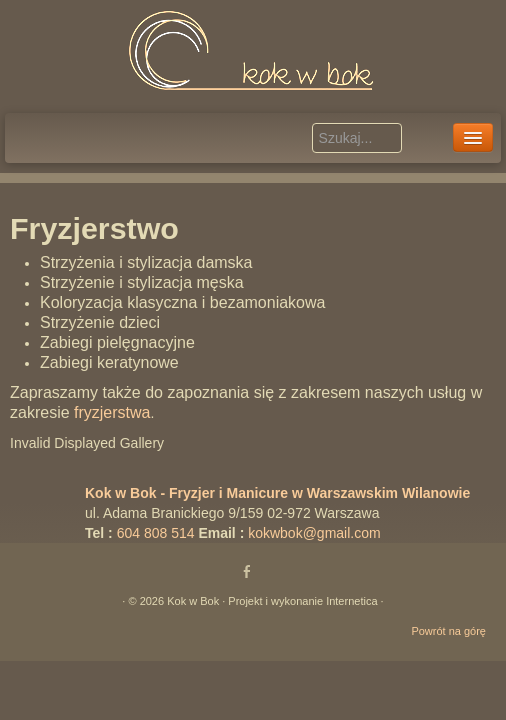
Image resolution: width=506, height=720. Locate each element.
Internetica (351, 601)
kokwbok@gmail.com (314, 533)
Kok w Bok (193, 601)
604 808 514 (156, 533)
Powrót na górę (448, 631)
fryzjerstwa (112, 412)
